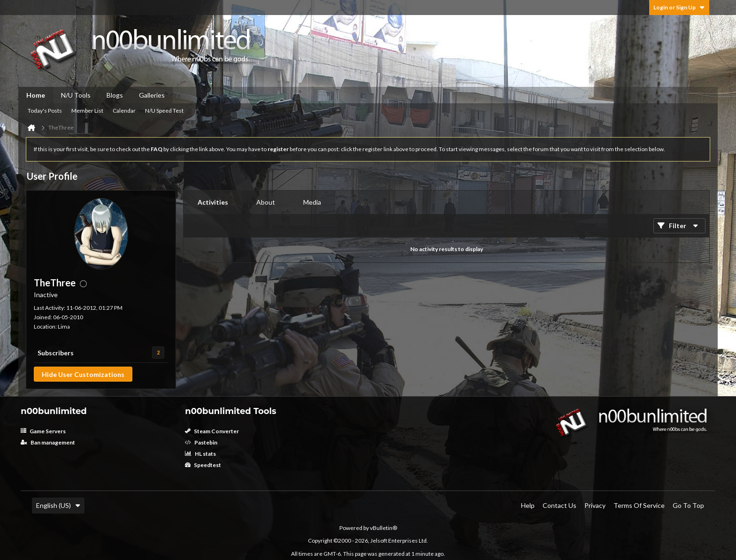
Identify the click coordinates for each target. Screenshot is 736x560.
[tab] (213, 202)
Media (312, 202)
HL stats (200, 454)
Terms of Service (639, 505)
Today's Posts (45, 111)
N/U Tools (76, 95)
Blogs (115, 95)
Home (36, 95)
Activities (213, 202)
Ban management (48, 442)
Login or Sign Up (679, 7)
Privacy (595, 505)
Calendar (124, 111)
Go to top (688, 505)
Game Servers (43, 431)
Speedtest (203, 465)
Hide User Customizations (83, 374)
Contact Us (560, 505)
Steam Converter (212, 431)
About (266, 202)
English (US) (58, 505)
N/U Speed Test (164, 111)
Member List (87, 111)
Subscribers (56, 353)
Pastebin (201, 442)
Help (528, 505)
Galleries (152, 95)
